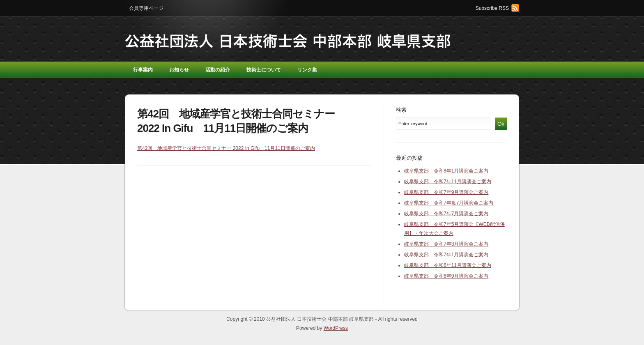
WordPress (336, 328)
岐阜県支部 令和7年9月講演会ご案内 (446, 192)
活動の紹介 (218, 70)
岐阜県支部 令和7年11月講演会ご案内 (448, 182)
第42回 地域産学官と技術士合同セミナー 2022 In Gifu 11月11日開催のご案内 (226, 148)
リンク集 (307, 70)
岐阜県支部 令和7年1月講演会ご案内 (446, 255)
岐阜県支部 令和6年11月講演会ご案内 (448, 265)
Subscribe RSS (492, 8)
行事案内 (143, 70)
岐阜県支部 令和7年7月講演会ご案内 (446, 214)
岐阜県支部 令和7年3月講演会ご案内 (446, 244)
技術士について (264, 70)
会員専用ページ (146, 8)
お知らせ (179, 70)
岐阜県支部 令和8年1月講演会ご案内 (446, 171)
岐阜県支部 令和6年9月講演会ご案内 (446, 276)
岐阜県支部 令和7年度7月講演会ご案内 (449, 203)
